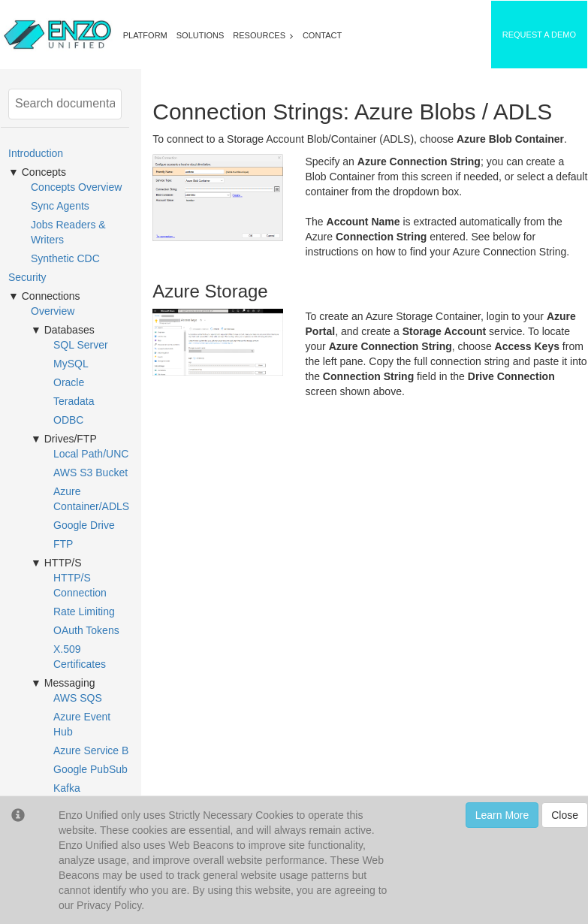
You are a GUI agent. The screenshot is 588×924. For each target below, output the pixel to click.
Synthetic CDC (65, 258)
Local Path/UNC (91, 454)
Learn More (502, 815)
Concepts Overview (76, 187)
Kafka (67, 788)
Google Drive (84, 525)
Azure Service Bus (96, 750)
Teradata (74, 401)
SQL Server (81, 345)
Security (27, 277)
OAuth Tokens (86, 630)
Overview (53, 311)
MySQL (71, 364)
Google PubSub (90, 769)
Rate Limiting (84, 611)
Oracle (69, 382)
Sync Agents (60, 206)
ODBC (68, 420)
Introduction (36, 153)
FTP (63, 544)
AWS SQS (78, 698)
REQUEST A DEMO (539, 35)
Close (565, 815)
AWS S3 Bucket (90, 473)
